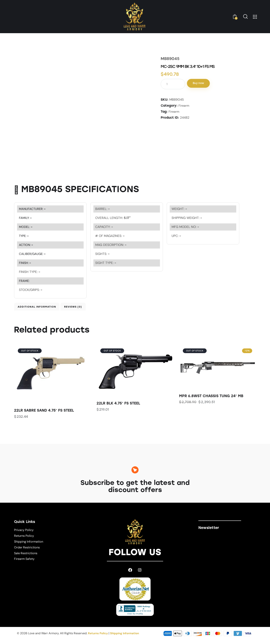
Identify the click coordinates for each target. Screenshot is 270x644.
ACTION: (26, 245)
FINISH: (25, 263)
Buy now (203, 84)
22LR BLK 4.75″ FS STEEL (118, 407)
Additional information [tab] (40, 308)
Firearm (184, 106)
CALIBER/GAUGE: (33, 254)
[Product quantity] (173, 84)
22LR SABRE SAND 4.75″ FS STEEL (44, 414)
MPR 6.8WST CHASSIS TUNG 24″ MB (211, 400)
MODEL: (26, 227)
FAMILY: (26, 218)
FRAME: (24, 281)
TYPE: (24, 236)
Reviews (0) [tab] (93, 308)
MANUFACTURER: (33, 209)
